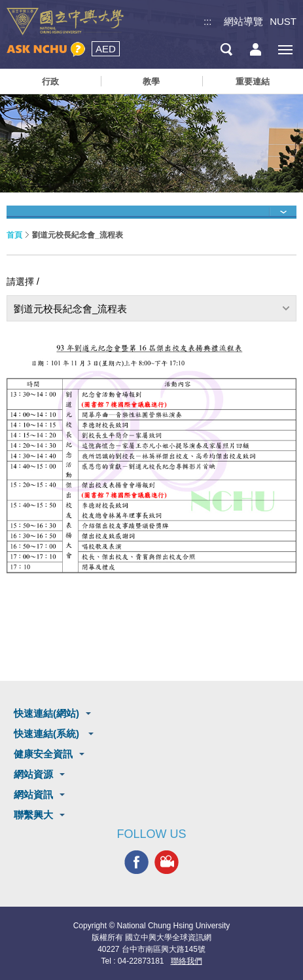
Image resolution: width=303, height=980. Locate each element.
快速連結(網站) (46, 713)
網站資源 (33, 774)
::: (208, 21)
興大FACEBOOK (136, 862)
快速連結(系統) (48, 734)
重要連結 (253, 82)
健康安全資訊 (43, 754)
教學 (151, 82)
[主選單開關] (285, 49)
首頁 (14, 235)
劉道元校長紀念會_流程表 (70, 309)
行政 (50, 82)
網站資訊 (33, 794)
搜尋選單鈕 (226, 49)
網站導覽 (243, 21)
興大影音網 (167, 862)
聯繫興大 (33, 815)
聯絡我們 (187, 961)
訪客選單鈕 (256, 49)
